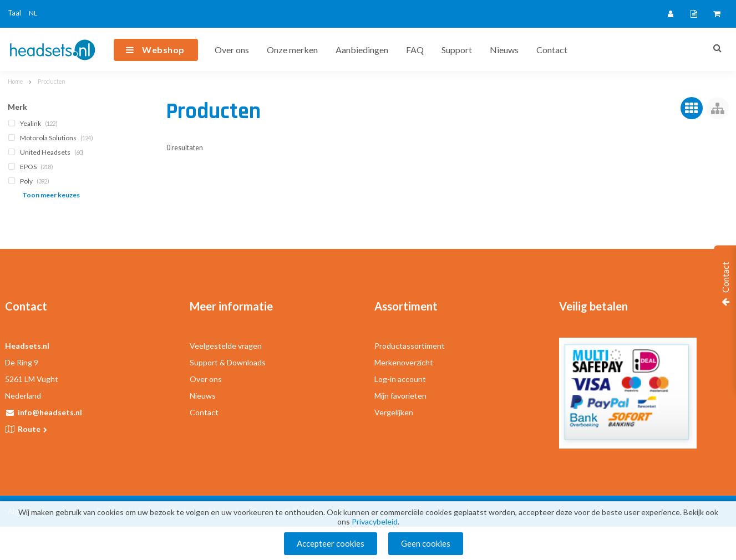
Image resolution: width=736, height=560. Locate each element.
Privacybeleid (375, 521)
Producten (52, 81)
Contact (552, 50)
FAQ (415, 50)
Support (457, 50)
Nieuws (504, 50)
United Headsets (47, 152)
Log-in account (400, 379)
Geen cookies (426, 543)
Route (34, 429)
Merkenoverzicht (404, 362)
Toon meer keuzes (51, 195)
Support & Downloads (228, 362)
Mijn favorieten (400, 396)
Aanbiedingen (362, 50)
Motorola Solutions (52, 138)
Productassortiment (410, 346)
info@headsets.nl (50, 412)
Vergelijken (394, 412)
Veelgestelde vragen (226, 346)
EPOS (32, 167)
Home (15, 81)
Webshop (163, 50)
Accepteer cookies (331, 543)
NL (33, 13)
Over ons (232, 50)
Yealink (34, 123)
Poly (30, 181)
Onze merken (292, 50)
